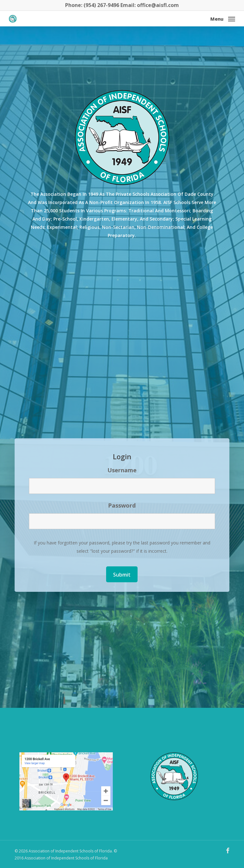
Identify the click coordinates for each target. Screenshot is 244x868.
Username (122, 470)
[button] (223, 18)
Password (122, 505)
